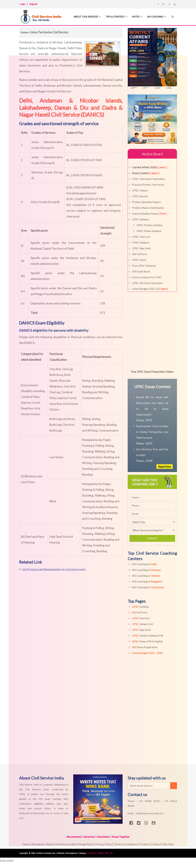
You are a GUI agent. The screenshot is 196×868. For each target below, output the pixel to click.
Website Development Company (72, 853)
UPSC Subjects (141, 242)
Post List (141, 618)
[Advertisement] (97, 716)
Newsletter (103, 837)
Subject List (142, 624)
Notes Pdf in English (147, 641)
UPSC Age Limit (141, 248)
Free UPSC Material (144, 266)
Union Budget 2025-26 (150, 289)
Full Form (140, 612)
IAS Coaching (157, 17)
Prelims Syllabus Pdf (148, 635)
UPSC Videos (140, 190)
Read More (164, 467)
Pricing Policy (84, 844)
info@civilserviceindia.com (150, 813)
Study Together (123, 837)
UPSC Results (140, 196)
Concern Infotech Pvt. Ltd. (101, 853)
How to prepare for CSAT (147, 277)
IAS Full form (140, 254)
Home (24, 32)
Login (23, 4)
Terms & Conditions (127, 844)
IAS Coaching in (144, 564)
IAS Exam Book (141, 271)
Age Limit (141, 630)
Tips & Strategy (115, 17)
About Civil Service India (58, 844)
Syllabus (140, 607)
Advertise (88, 837)
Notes (137, 17)
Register (33, 4)
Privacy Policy (103, 844)
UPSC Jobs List (141, 237)
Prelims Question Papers (146, 202)
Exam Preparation (145, 647)
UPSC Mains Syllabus (149, 231)
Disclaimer (33, 844)
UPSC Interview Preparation (149, 179)
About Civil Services (83, 17)
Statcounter (8, 860)
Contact (161, 844)
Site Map (174, 844)
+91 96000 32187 (150, 801)
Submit (152, 538)
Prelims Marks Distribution (148, 208)
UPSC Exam (139, 260)
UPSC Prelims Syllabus (150, 225)
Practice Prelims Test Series (148, 185)
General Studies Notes (149, 213)
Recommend (71, 837)
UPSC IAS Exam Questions (148, 283)
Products (148, 844)
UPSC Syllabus (141, 219)
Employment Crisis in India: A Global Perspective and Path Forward (152, 432)
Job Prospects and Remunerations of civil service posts (57, 569)
